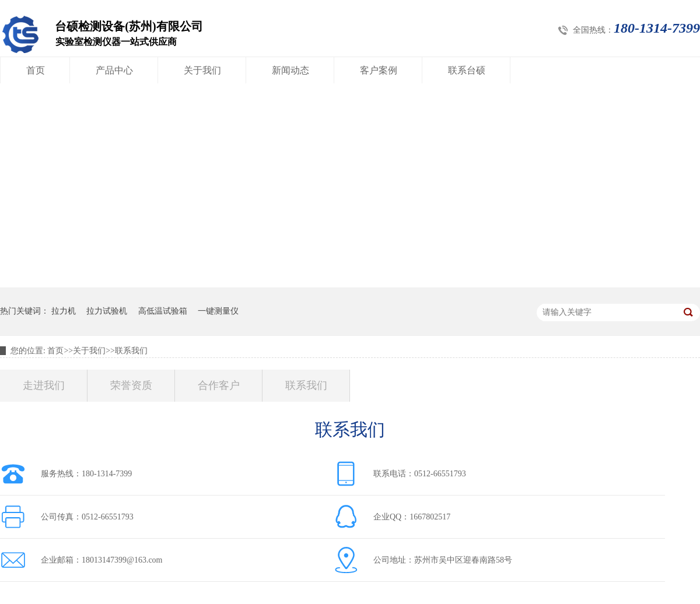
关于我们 (202, 70)
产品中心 (114, 70)
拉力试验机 (107, 311)
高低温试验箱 (163, 311)
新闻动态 (290, 70)
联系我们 (131, 351)
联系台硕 (467, 70)
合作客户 (219, 385)
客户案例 (379, 70)
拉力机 (64, 311)
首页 (36, 70)
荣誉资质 (131, 385)
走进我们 (44, 385)
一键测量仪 (218, 311)
